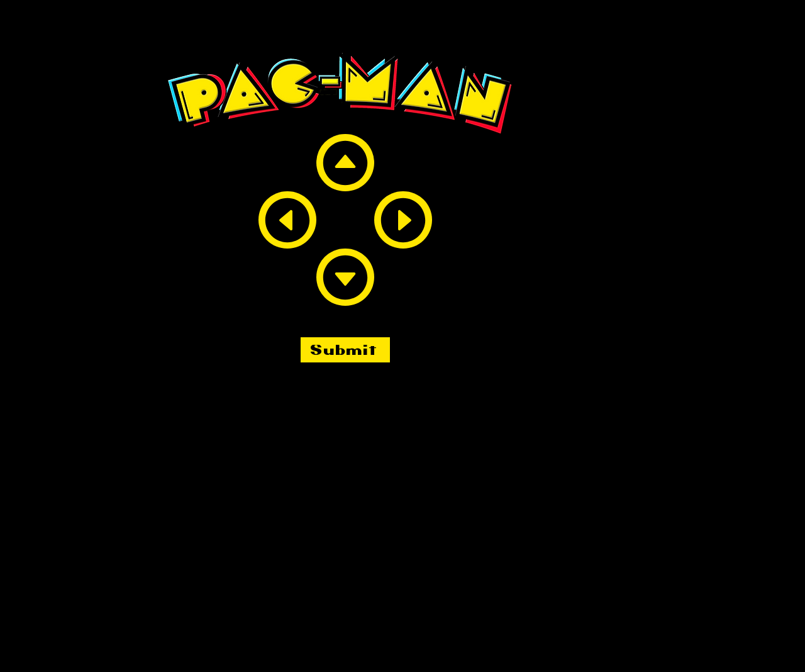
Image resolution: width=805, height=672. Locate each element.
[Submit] (345, 350)
